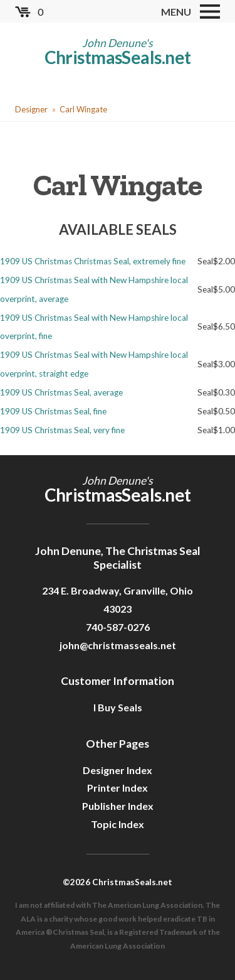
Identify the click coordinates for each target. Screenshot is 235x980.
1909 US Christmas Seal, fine (53, 411)
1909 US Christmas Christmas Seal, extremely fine (93, 261)
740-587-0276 (118, 627)
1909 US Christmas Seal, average (61, 392)
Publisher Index (118, 806)
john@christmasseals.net (118, 645)
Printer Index (118, 788)
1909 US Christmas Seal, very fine (62, 430)
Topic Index (118, 824)
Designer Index (118, 770)
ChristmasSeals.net (118, 57)
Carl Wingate (83, 109)
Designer (31, 109)
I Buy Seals (118, 707)
